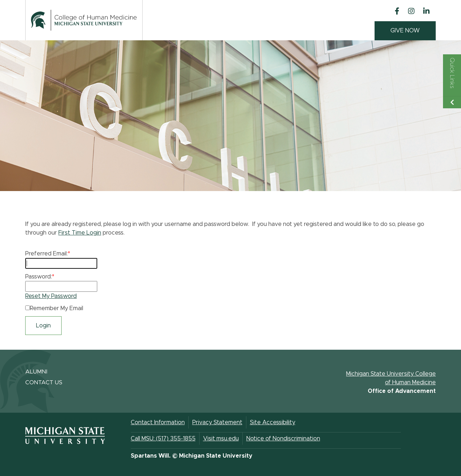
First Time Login (80, 233)
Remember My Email (57, 308)
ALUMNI (36, 372)
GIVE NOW (405, 31)
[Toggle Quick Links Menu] (452, 81)
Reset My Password (51, 296)
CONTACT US (44, 383)
